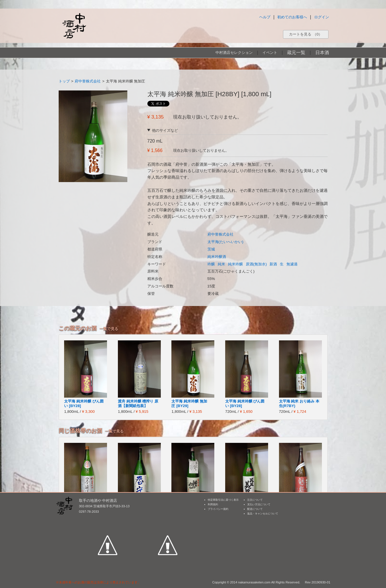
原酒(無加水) (256, 264)
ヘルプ (265, 17)
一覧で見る (109, 329)
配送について (255, 509)
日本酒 (322, 53)
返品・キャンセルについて (263, 514)
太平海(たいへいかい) (225, 242)
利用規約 (213, 504)
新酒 (273, 264)
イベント (270, 53)
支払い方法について (259, 504)
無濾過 (292, 264)
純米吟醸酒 (217, 257)
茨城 (211, 249)
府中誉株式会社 (88, 81)
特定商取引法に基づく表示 (223, 500)
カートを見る (306, 34)
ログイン (322, 17)
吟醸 (211, 264)
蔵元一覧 (296, 53)
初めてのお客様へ (292, 17)
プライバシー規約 (218, 509)
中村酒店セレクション (234, 53)
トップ (64, 81)
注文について (255, 500)
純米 (221, 264)
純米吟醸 (235, 264)
